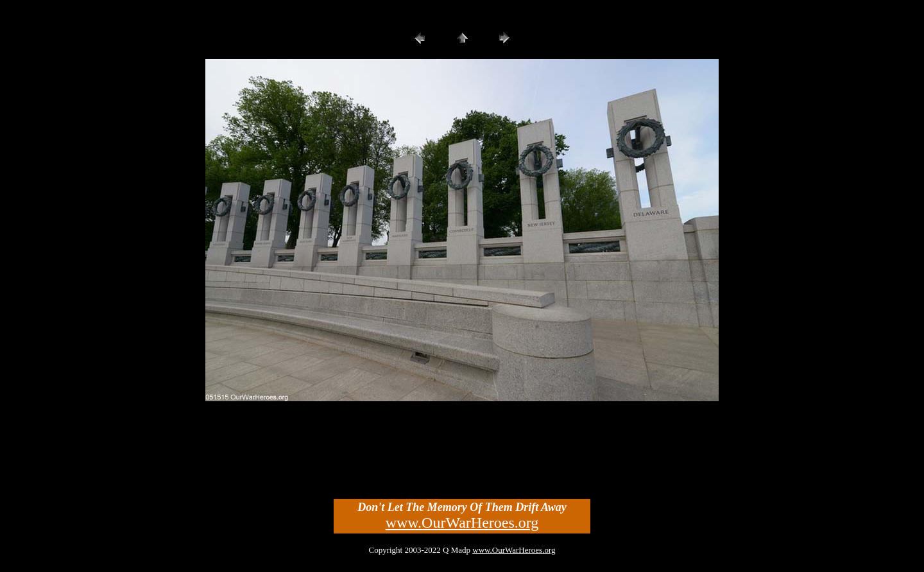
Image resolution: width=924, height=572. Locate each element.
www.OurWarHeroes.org (462, 523)
